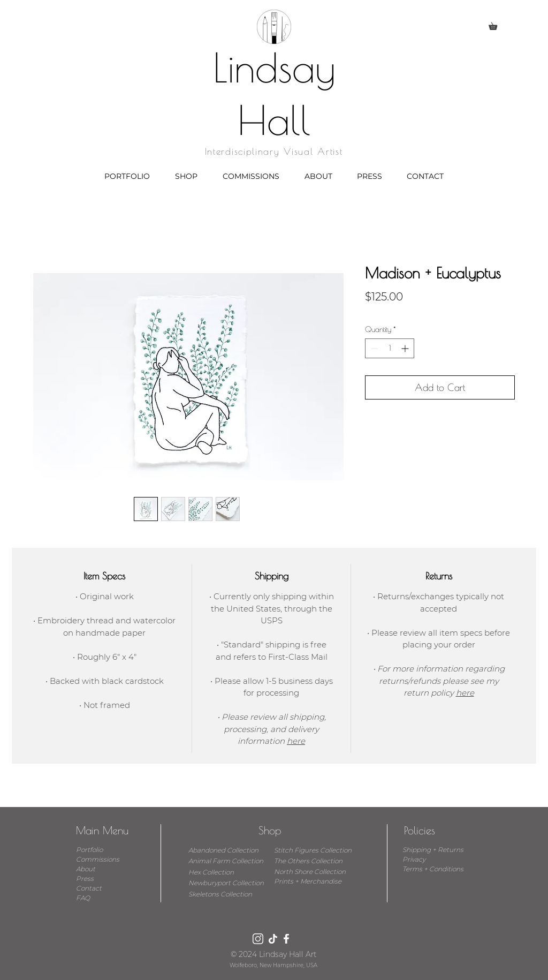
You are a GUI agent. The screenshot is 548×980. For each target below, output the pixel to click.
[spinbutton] (390, 348)
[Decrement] (373, 348)
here (296, 741)
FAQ (83, 898)
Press (85, 879)
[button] (497, 25)
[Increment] (406, 348)
